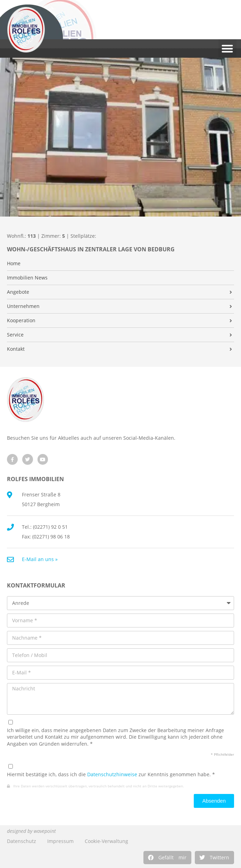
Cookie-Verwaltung (106, 841)
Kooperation (21, 321)
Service (15, 335)
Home (14, 263)
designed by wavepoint (31, 831)
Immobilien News (27, 278)
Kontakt (16, 349)
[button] (167, 858)
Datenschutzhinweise (112, 774)
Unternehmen (23, 306)
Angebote (18, 292)
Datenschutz (22, 841)
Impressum (60, 841)
